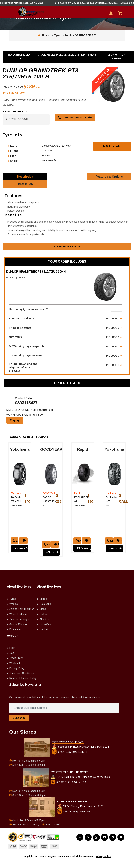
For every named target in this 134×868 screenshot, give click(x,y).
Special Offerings (19, 632)
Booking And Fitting (84, 553)
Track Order (16, 666)
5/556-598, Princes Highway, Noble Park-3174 (80, 754)
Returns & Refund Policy (23, 686)
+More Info (20, 554)
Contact (44, 637)
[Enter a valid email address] (64, 715)
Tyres (13, 606)
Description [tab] (25, 177)
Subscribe (19, 725)
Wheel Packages (19, 621)
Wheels (14, 611)
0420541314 (79, 790)
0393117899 (61, 790)
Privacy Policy (17, 676)
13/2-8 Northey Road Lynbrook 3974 (80, 814)
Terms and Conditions (22, 681)
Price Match (26, 546)
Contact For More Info (74, 117)
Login (12, 655)
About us (45, 626)
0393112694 (67, 819)
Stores (43, 606)
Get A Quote (46, 632)
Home (43, 35)
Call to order (112, 146)
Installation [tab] (25, 186)
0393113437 (26, 408)
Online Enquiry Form (67, 249)
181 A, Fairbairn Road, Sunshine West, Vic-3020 (80, 784)
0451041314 (80, 759)
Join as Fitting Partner (22, 616)
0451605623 (86, 819)
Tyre (57, 35)
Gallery (44, 621)
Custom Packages (20, 626)
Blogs (43, 616)
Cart (12, 660)
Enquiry (15, 426)
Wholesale (15, 670)
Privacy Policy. (103, 864)
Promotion (15, 637)
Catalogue (45, 611)
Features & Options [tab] (109, 177)
